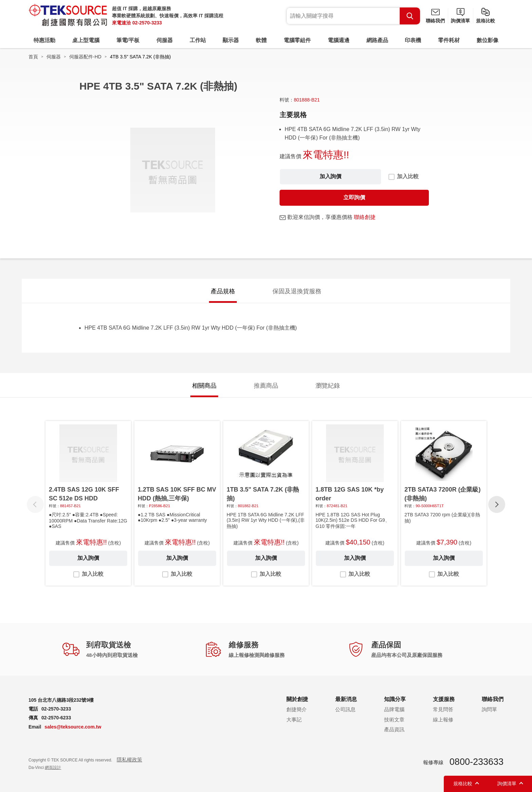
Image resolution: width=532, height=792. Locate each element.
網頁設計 (53, 768)
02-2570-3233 (147, 23)
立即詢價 (354, 197)
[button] (497, 504)
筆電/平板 (128, 40)
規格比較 (486, 21)
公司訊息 (345, 709)
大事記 (294, 720)
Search (410, 16)
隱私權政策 (129, 760)
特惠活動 (44, 40)
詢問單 (489, 709)
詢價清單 (460, 21)
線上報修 (443, 720)
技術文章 (394, 720)
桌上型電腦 (86, 40)
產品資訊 (394, 729)
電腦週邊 (339, 40)
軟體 (261, 40)
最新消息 (346, 699)
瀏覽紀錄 (328, 386)
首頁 (33, 57)
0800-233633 (477, 762)
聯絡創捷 (365, 217)
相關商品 (204, 386)
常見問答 (443, 709)
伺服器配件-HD (85, 57)
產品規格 (223, 291)
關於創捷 (297, 699)
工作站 (198, 40)
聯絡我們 (435, 21)
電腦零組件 (297, 40)
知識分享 (395, 699)
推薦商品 (266, 386)
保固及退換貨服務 (297, 291)
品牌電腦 (394, 709)
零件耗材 (449, 40)
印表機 (413, 40)
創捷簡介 (297, 709)
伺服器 (165, 40)
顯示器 (231, 40)
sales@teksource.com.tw (73, 727)
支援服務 (444, 699)
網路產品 (377, 40)
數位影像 (488, 40)
